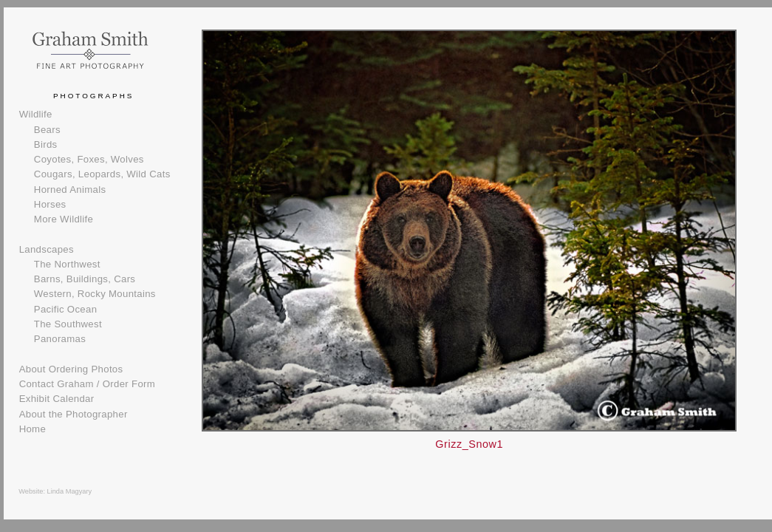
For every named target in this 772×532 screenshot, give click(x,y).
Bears (47, 130)
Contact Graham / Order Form (87, 384)
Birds (46, 144)
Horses (50, 204)
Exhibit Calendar (57, 399)
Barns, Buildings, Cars (85, 279)
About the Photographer (74, 414)
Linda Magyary (70, 491)
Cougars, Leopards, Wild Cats (102, 174)
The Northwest (67, 264)
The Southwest (68, 324)
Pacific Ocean (65, 309)
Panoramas (60, 339)
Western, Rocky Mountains (95, 294)
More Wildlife (64, 219)
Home (33, 429)
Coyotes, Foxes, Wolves (89, 159)
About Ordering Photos (71, 369)
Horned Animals (70, 190)
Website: (33, 491)
